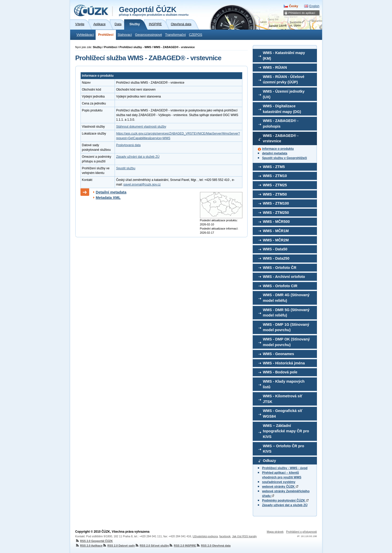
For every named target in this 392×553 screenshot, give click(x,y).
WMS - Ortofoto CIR (280, 286)
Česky (293, 6)
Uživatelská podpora (205, 536)
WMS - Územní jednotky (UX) (284, 94)
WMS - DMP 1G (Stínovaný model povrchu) (286, 327)
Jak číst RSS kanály (244, 536)
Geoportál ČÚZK (154, 11)
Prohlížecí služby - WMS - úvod (285, 468)
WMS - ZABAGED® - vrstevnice (281, 138)
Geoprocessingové (148, 35)
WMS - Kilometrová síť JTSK (283, 399)
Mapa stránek (275, 532)
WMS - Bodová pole (280, 372)
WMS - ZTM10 (275, 176)
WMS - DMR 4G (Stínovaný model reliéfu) (286, 298)
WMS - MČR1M (276, 231)
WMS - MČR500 (276, 222)
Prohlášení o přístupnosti (301, 532)
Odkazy (270, 461)
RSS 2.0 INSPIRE (182, 546)
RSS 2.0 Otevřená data (213, 546)
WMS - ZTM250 (276, 213)
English (314, 6)
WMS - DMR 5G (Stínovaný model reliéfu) (286, 313)
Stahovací (125, 35)
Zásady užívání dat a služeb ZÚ (285, 505)
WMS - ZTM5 (274, 167)
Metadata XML (108, 198)
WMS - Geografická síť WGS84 (283, 414)
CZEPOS (196, 35)
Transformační (175, 35)
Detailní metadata (111, 192)
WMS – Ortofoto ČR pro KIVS (284, 449)
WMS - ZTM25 (275, 185)
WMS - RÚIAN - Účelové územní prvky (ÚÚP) (284, 80)
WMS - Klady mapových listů (284, 384)
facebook (225, 536)
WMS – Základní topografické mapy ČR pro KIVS (286, 431)
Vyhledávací (85, 35)
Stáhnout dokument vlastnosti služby (141, 127)
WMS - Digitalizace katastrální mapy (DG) (282, 109)
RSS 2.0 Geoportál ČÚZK (94, 541)
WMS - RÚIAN (275, 67)
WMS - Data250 (276, 258)
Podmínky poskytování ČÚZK (285, 501)
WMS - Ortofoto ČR (280, 268)
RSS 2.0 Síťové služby (152, 546)
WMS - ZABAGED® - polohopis (281, 124)
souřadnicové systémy (279, 482)
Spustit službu (126, 168)
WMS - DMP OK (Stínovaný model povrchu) (286, 342)
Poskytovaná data (128, 145)
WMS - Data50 (275, 249)
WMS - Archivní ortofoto (284, 277)
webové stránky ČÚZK (280, 487)
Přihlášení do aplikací (302, 13)
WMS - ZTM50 (275, 194)
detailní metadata (275, 153)
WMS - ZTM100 (276, 203)
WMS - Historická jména (284, 363)
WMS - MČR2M (276, 240)
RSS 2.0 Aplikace (89, 546)
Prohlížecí (106, 35)
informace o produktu (278, 149)
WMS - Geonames (279, 354)
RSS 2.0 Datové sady (119, 546)
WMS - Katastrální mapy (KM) (284, 56)
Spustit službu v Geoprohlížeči (285, 158)
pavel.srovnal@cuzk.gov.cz (142, 185)
